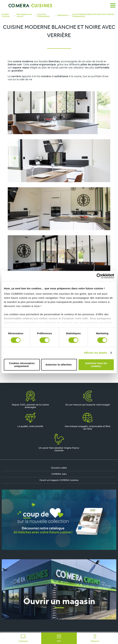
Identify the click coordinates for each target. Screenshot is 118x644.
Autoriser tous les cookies (96, 365)
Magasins (95, 638)
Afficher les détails (95, 353)
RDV (59, 638)
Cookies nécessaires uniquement (22, 365)
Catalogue (23, 638)
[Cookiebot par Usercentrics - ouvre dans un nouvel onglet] (99, 276)
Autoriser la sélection (58, 365)
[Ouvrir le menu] (113, 5)
